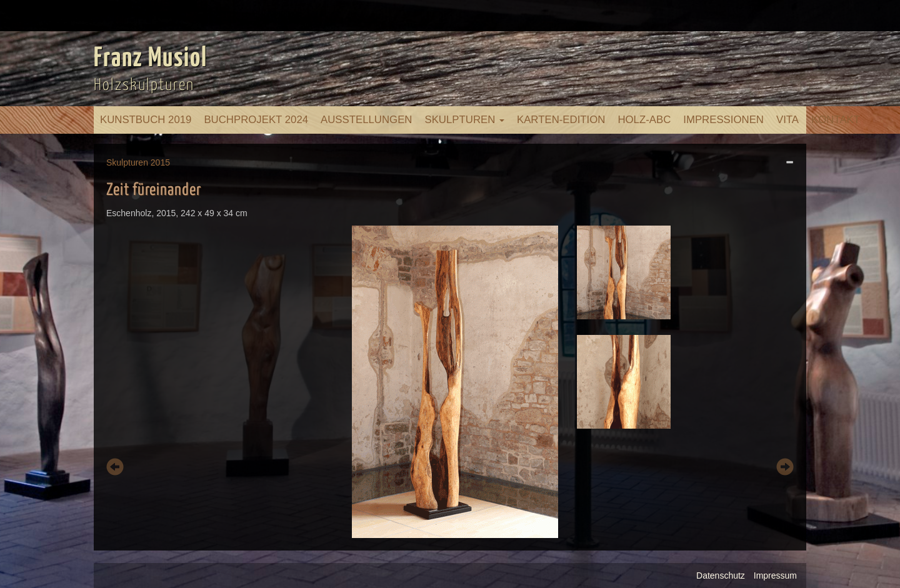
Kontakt (836, 120)
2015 (160, 162)
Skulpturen (464, 120)
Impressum (775, 576)
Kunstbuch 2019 (146, 120)
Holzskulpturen (144, 85)
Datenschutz (721, 576)
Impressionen (723, 120)
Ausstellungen (366, 120)
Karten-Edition (561, 120)
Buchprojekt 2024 (256, 120)
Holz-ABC (644, 120)
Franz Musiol (151, 59)
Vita (787, 120)
